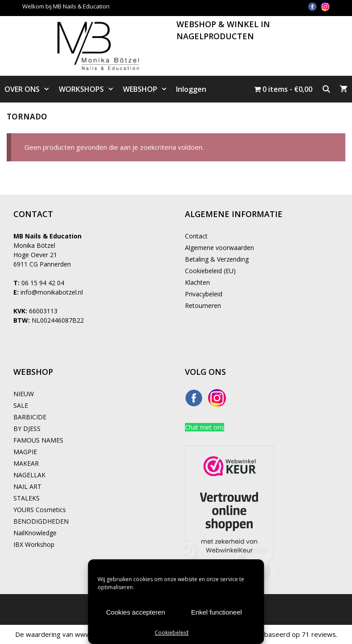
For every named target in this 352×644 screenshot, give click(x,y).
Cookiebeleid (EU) (210, 271)
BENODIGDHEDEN (41, 521)
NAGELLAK (29, 475)
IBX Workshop (34, 544)
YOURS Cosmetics (40, 510)
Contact (196, 236)
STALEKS (27, 498)
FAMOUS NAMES (38, 440)
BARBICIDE (30, 417)
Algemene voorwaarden (219, 248)
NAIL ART (27, 486)
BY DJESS (27, 429)
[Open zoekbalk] (326, 89)
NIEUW (24, 394)
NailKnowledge (35, 533)
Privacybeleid (204, 294)
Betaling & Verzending (217, 259)
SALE (21, 405)
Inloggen (191, 89)
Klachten (197, 282)
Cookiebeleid (172, 633)
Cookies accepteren (136, 612)
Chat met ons (205, 427)
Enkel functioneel (217, 612)
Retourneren (203, 306)
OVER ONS (29, 89)
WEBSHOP (147, 89)
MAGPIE (25, 452)
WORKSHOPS (89, 89)
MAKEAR (26, 463)
